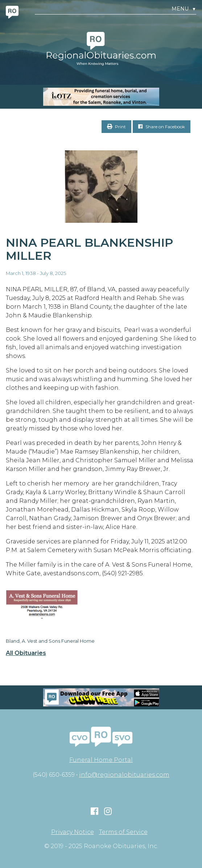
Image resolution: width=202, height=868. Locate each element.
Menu (184, 9)
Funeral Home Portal (101, 760)
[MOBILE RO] (101, 97)
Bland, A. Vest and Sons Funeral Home (50, 641)
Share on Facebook (162, 127)
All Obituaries (26, 653)
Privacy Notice (73, 832)
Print (116, 127)
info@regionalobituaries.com (124, 775)
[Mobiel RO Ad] (101, 697)
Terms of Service (123, 832)
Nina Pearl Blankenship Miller (89, 249)
